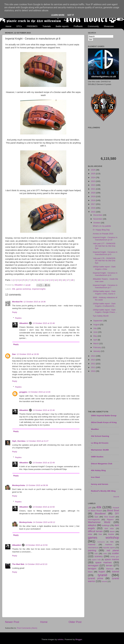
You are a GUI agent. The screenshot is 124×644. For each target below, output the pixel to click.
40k (14, 289)
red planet (113, 550)
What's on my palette (102, 226)
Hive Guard (109, 517)
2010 (93, 371)
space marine (112, 559)
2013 (93, 360)
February (97, 347)
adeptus (92, 525)
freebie (111, 534)
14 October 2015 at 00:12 (44, 522)
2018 (93, 200)
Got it (71, 15)
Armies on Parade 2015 (103, 234)
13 (51, 280)
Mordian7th (17, 302)
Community (93, 26)
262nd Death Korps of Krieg (104, 422)
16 (64, 280)
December (98, 215)
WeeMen (95, 429)
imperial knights (39, 289)
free (100, 534)
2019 (93, 196)
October (97, 223)
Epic (96, 517)
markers (109, 545)
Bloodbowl (100, 513)
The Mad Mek (18, 564)
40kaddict (24, 323)
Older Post (75, 622)
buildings (106, 525)
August (97, 325)
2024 (93, 177)
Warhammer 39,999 (100, 450)
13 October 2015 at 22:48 (44, 323)
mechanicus (93, 548)
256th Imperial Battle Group (104, 416)
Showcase (109, 26)
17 (68, 280)
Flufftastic (78, 26)
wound (104, 581)
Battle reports (62, 26)
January (97, 351)
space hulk (96, 560)
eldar (90, 534)
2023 (93, 181)
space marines (104, 562)
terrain (109, 565)
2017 (93, 204)
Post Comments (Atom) (27, 628)
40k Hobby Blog (98, 470)
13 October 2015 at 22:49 (44, 463)
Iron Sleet (95, 477)
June (96, 332)
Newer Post (12, 622)
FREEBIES (32, 26)
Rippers (110, 519)
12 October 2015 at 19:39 (28, 354)
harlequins (101, 542)
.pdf (90, 508)
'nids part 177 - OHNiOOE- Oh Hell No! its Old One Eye (104, 246)
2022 (93, 185)
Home (9, 26)
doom (112, 531)
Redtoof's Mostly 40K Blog (103, 491)
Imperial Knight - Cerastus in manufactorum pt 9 (105, 253)
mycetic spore (109, 548)
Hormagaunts (94, 519)
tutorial (115, 571)
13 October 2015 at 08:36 (37, 485)
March (96, 343)
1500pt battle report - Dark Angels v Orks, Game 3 (104, 292)
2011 (93, 367)
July (95, 328)
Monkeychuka (19, 485)
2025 (93, 174)
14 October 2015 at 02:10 (36, 564)
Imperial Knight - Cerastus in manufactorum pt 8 (105, 274)
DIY (117, 513)
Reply (15, 312)
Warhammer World (99, 522)
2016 (93, 208)
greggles (23, 392)
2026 (93, 170)
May (95, 336)
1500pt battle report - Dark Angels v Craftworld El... (104, 305)
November (98, 219)
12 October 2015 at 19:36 (35, 302)
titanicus (110, 569)
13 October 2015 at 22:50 (44, 507)
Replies (18, 318)
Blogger (79, 639)
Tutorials (47, 26)
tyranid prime (96, 578)
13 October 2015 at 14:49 (39, 392)
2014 (93, 356)
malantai (92, 545)
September (98, 321)
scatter (115, 553)
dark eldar (109, 529)
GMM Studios (97, 457)
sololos (60, 639)
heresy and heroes (100, 484)
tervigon (92, 568)
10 (39, 280)
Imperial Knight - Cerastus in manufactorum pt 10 (105, 239)
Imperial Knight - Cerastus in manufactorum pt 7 (105, 286)
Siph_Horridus (19, 441)
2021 (93, 189)
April (96, 340)
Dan (14, 354)
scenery (99, 556)
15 (60, 280)
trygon (102, 571)
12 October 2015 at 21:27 (37, 441)
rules (105, 554)
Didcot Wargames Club (102, 464)
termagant (93, 565)
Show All (116, 497)
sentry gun (115, 557)
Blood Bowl (113, 510)
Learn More (58, 15)
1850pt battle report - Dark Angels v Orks (104, 268)
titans (90, 572)
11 (43, 280)
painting (92, 550)
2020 (93, 193)
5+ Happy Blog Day (101, 230)
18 (72, 280)
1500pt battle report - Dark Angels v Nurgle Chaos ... (105, 311)
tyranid (102, 575)
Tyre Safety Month (101, 316)
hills (112, 542)
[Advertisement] (103, 392)
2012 (93, 364)
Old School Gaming (100, 436)
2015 (93, 212)
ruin (96, 553)
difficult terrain (95, 531)
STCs (19, 26)
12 (47, 280)
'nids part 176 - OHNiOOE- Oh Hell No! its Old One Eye (104, 261)
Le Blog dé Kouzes (100, 443)
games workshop (24, 289)
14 (56, 280)
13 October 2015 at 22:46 (44, 410)
